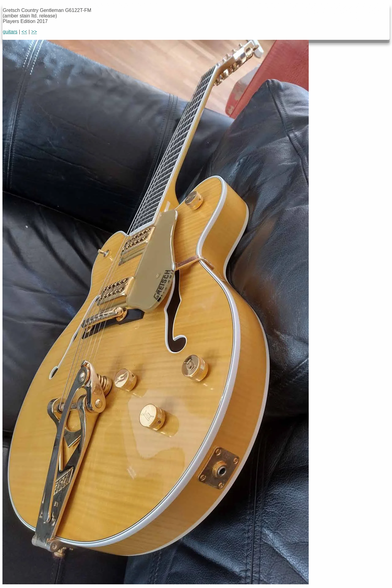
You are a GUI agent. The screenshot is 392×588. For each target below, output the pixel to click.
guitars (10, 32)
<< (24, 32)
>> (34, 32)
